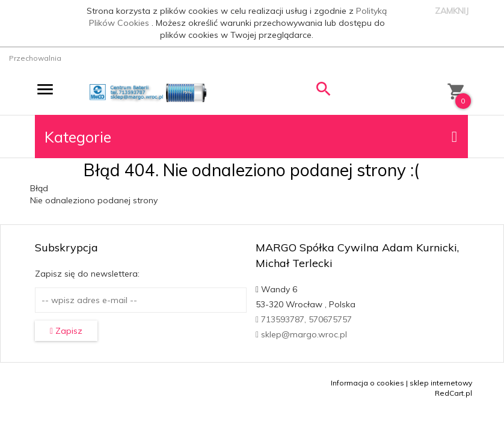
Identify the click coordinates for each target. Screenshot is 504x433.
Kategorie (251, 137)
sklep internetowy (441, 383)
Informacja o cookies (367, 383)
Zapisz (66, 331)
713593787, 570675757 (304, 319)
